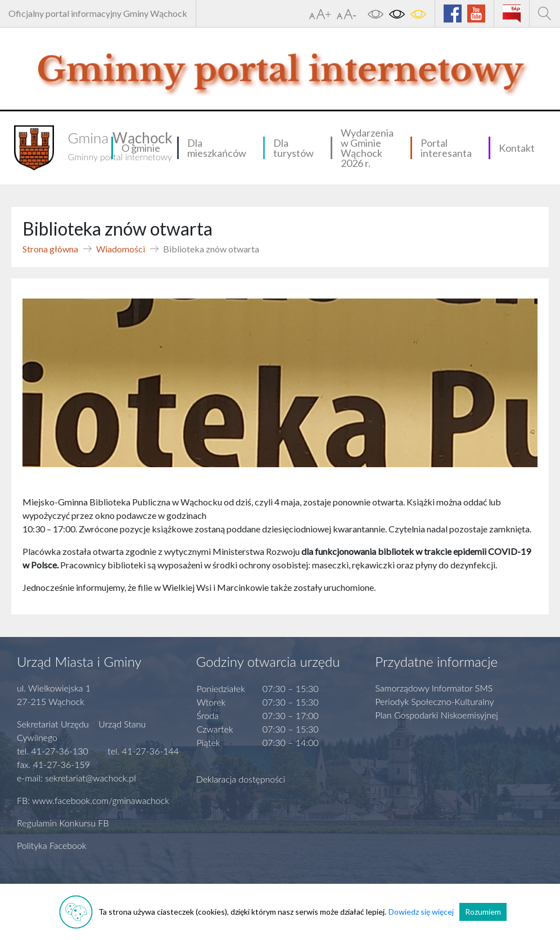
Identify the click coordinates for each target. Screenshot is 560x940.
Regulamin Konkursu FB (63, 823)
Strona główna (50, 249)
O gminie (141, 148)
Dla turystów (293, 148)
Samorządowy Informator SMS (434, 688)
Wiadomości (121, 249)
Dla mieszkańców (217, 148)
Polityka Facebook (52, 845)
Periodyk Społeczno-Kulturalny (434, 701)
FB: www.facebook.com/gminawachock (93, 800)
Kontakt (517, 148)
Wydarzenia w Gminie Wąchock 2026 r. (367, 148)
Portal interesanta (446, 148)
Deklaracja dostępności (241, 779)
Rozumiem (483, 912)
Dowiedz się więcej (421, 912)
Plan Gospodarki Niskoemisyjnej (437, 715)
